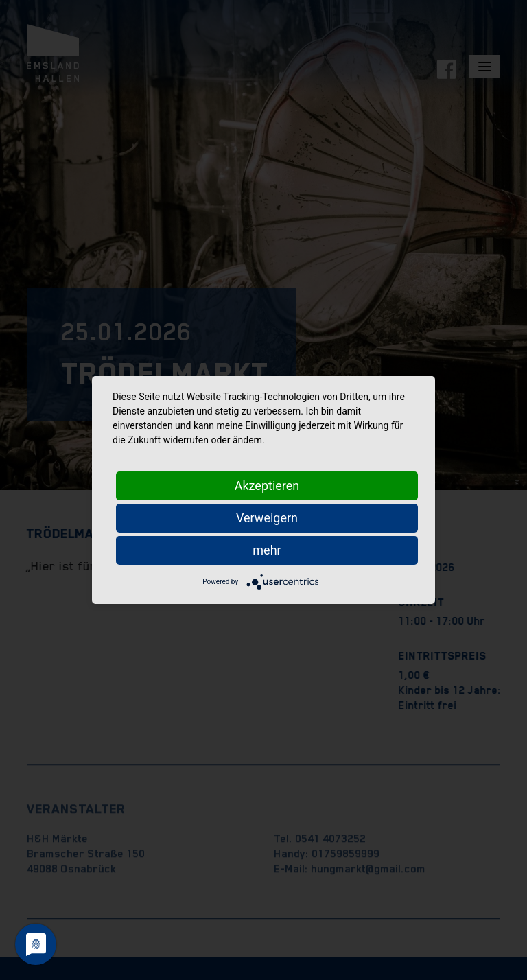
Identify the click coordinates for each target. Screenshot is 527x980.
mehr (267, 550)
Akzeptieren (267, 486)
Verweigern (267, 518)
